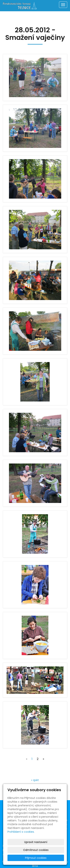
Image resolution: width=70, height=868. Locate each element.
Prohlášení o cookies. (21, 832)
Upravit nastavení (36, 842)
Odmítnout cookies (36, 850)
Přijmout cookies (36, 858)
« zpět (35, 780)
